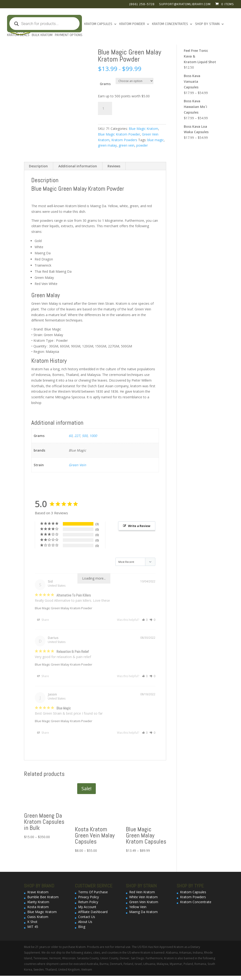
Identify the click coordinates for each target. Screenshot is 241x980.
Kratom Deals (18, 35)
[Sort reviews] (135, 562)
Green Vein (77, 465)
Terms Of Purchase (93, 892)
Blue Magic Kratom (143, 129)
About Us (85, 922)
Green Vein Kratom (144, 902)
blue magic (156, 140)
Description (38, 166)
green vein (127, 145)
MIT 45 (33, 927)
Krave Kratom (38, 892)
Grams (105, 84)
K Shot (32, 922)
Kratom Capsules (98, 24)
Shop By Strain (207, 24)
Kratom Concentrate (196, 902)
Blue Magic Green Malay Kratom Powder (64, 608)
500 (85, 436)
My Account (87, 907)
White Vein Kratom (143, 897)
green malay (107, 145)
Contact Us (87, 917)
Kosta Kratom (38, 907)
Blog (82, 927)
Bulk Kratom (42, 35)
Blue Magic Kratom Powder (119, 134)
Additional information (78, 166)
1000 (93, 436)
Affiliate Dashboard (93, 912)
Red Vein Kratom (142, 892)
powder (142, 145)
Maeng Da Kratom (143, 912)
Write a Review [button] (139, 526)
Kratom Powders (124, 140)
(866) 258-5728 (142, 5)
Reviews (114, 166)
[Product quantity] (105, 108)
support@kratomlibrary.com (185, 5)
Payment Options (69, 35)
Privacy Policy (88, 897)
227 (77, 436)
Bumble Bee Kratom (43, 897)
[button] (145, 620)
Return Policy (88, 902)
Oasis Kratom (38, 917)
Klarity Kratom (38, 902)
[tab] (38, 166)
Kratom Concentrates (170, 24)
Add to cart (134, 108)
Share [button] (43, 620)
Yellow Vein (138, 907)
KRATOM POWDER (132, 24)
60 (71, 436)
